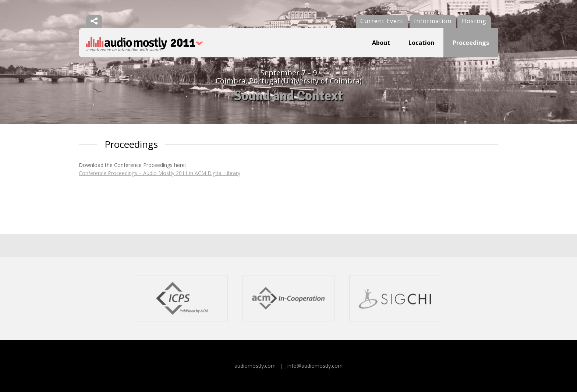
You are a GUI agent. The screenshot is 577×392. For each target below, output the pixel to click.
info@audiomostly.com (315, 366)
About (381, 43)
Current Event (382, 21)
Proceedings (471, 43)
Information (433, 21)
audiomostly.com (255, 366)
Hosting (474, 21)
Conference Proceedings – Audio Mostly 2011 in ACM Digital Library (160, 173)
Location (421, 43)
